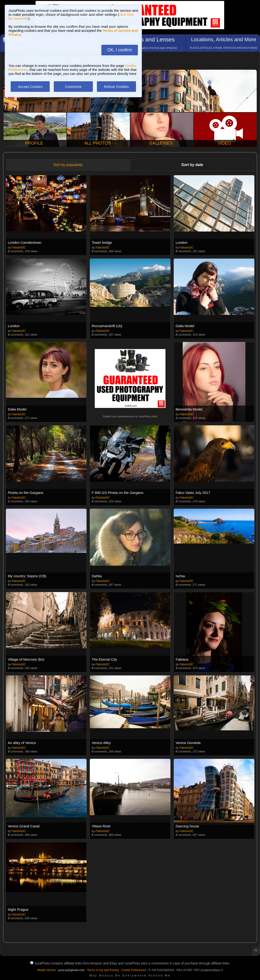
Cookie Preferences (134, 970)
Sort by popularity (68, 165)
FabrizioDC (19, 248)
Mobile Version (47, 970)
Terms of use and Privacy (103, 970)
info (154, 416)
